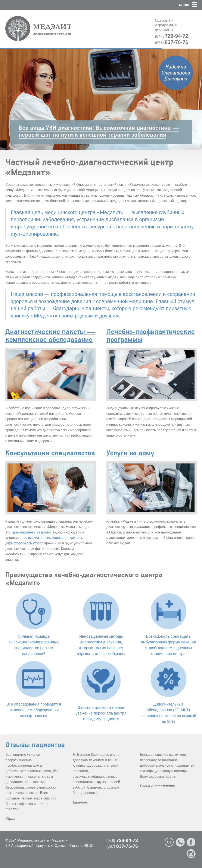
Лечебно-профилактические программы (151, 335)
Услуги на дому (130, 453)
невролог (44, 532)
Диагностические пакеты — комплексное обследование (50, 335)
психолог (75, 538)
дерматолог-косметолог (24, 543)
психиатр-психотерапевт (47, 538)
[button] (197, 5)
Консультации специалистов (50, 453)
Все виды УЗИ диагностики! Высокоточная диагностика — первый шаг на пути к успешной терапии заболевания (99, 131)
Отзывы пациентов (35, 745)
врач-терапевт (24, 532)
